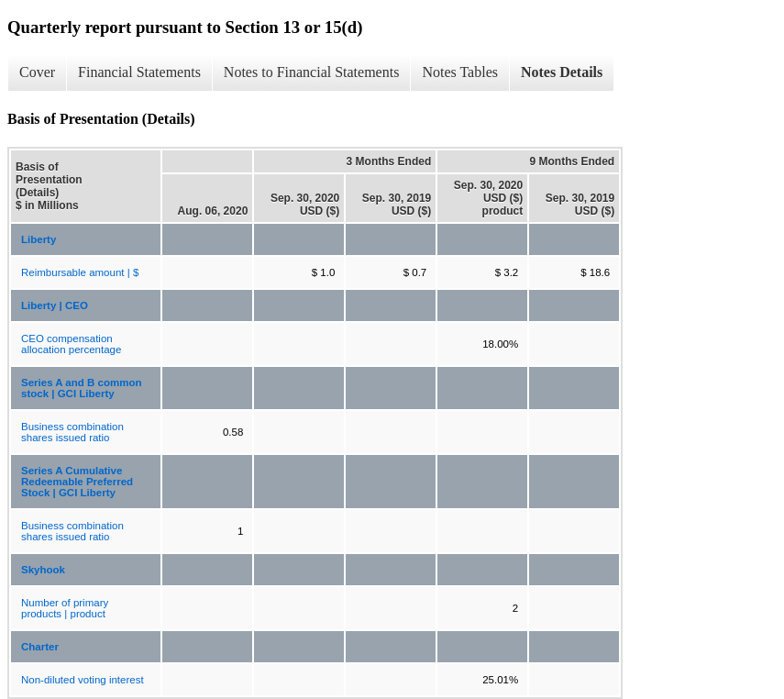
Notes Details (562, 72)
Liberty (39, 239)
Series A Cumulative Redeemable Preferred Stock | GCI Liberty (77, 482)
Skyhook (43, 570)
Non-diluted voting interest (83, 680)
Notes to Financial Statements (312, 72)
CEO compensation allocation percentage (71, 344)
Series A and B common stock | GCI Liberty (81, 388)
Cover (37, 72)
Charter (40, 647)
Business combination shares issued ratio (72, 432)
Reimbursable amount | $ (80, 272)
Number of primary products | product (65, 608)
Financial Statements (139, 72)
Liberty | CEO (55, 305)
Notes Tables (460, 72)
